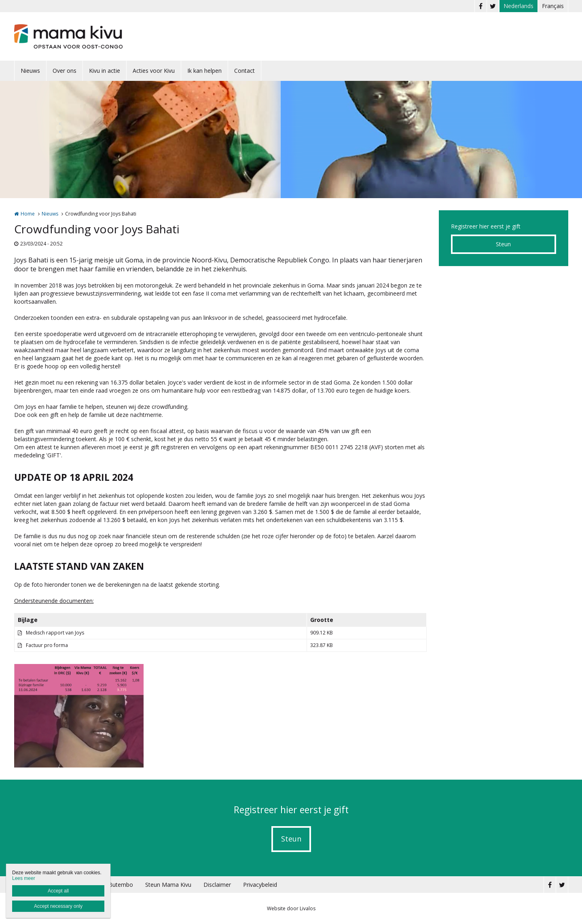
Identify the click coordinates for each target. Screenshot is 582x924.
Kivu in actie (105, 71)
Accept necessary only (58, 906)
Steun (503, 244)
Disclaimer (217, 885)
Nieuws (30, 71)
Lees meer (24, 878)
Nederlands (519, 6)
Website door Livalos (291, 908)
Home (28, 214)
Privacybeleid (260, 885)
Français (553, 6)
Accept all (58, 891)
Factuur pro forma (47, 645)
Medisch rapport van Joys (55, 633)
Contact (244, 71)
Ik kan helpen (204, 71)
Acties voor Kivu (154, 71)
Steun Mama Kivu (168, 885)
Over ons (65, 71)
